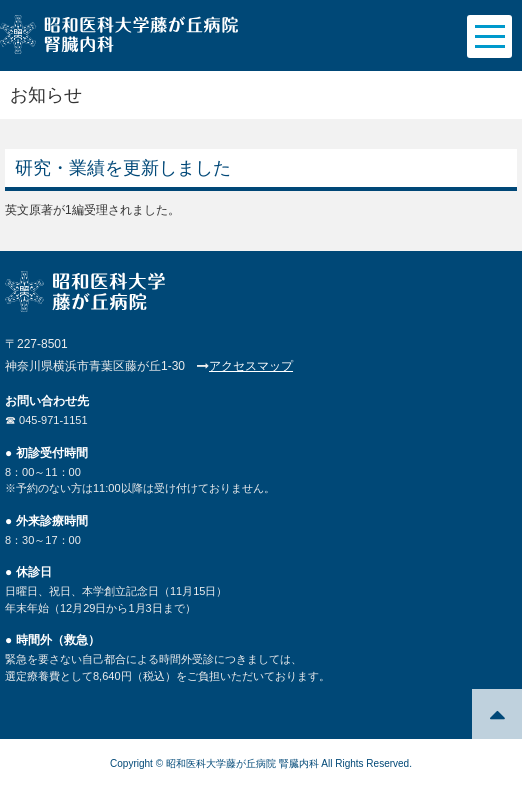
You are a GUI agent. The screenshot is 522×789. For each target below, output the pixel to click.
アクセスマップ (251, 366)
